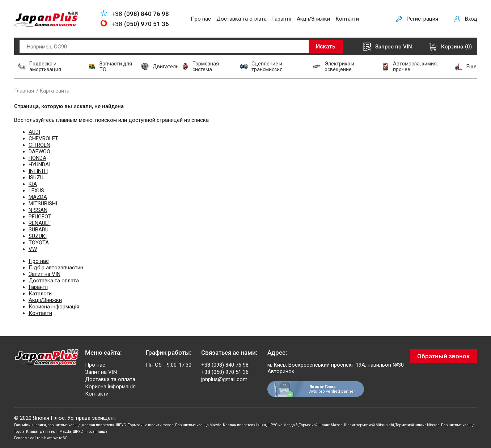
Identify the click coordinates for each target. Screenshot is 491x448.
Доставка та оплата (242, 19)
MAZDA (38, 197)
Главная (24, 91)
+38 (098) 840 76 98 (225, 365)
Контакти (347, 19)
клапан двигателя (98, 425)
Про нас (201, 19)
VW (33, 249)
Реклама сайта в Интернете (38, 438)
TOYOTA (39, 243)
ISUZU (36, 178)
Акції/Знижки (313, 19)
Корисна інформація (54, 307)
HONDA (37, 158)
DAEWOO (39, 152)
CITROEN (39, 145)
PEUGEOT (40, 217)
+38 (140, 14)
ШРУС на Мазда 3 (283, 425)
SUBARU (39, 230)
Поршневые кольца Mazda (198, 425)
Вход (471, 19)
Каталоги (40, 294)
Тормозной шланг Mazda (321, 425)
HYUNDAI (39, 165)
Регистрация (422, 19)
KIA (33, 184)
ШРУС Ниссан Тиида (90, 432)
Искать (326, 46)
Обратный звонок (443, 356)
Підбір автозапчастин (56, 268)
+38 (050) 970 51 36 (225, 372)
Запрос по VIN (394, 47)
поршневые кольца (64, 425)
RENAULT (40, 223)
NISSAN (38, 210)
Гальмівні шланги (30, 425)
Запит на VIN (45, 274)
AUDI (34, 132)
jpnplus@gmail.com (224, 379)
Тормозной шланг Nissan (418, 425)
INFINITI (38, 171)
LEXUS (36, 191)
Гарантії (282, 19)
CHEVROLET (43, 138)
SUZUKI (38, 236)
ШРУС (121, 425)
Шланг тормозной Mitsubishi (369, 425)
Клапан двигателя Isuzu (244, 425)
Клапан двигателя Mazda (49, 432)
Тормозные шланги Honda (151, 425)
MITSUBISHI (43, 204)
